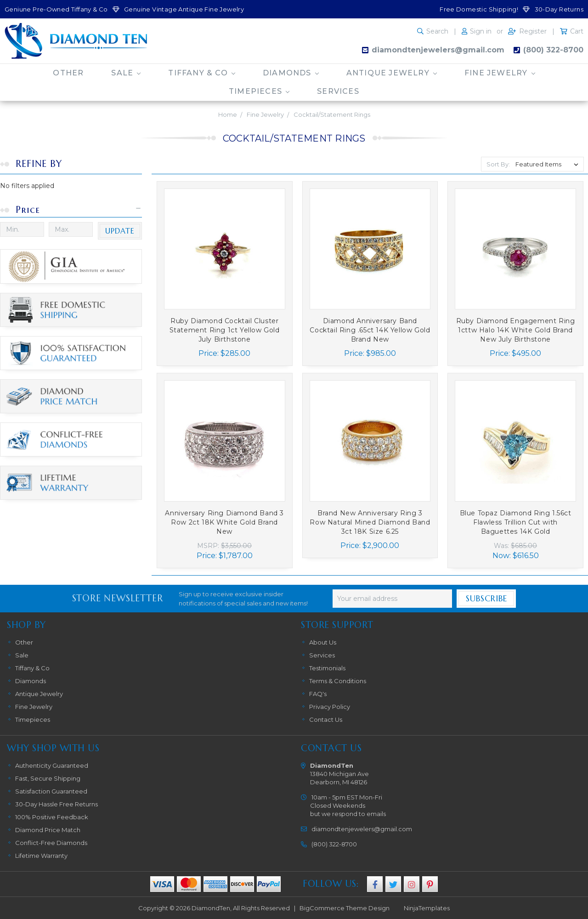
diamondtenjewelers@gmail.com (438, 50)
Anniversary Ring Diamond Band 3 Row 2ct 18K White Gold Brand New (224, 522)
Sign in (481, 31)
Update (120, 231)
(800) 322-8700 (553, 50)
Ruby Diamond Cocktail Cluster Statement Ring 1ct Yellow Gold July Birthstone (225, 330)
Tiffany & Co (202, 73)
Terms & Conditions (338, 681)
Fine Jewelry (500, 73)
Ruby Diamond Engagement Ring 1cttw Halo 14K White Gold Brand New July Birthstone (516, 330)
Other (68, 73)
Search (437, 31)
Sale (126, 73)
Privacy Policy (330, 707)
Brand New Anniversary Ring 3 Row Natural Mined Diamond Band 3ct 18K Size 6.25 (370, 522)
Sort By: (498, 164)
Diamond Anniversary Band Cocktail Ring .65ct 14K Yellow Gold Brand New (370, 330)
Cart (577, 31)
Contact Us (326, 719)
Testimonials (327, 668)
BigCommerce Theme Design (345, 908)
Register (533, 31)
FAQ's (318, 694)
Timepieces (259, 91)
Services (338, 91)
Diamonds (291, 73)
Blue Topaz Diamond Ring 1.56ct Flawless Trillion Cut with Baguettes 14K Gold (516, 522)
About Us (323, 642)
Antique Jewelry (392, 73)
